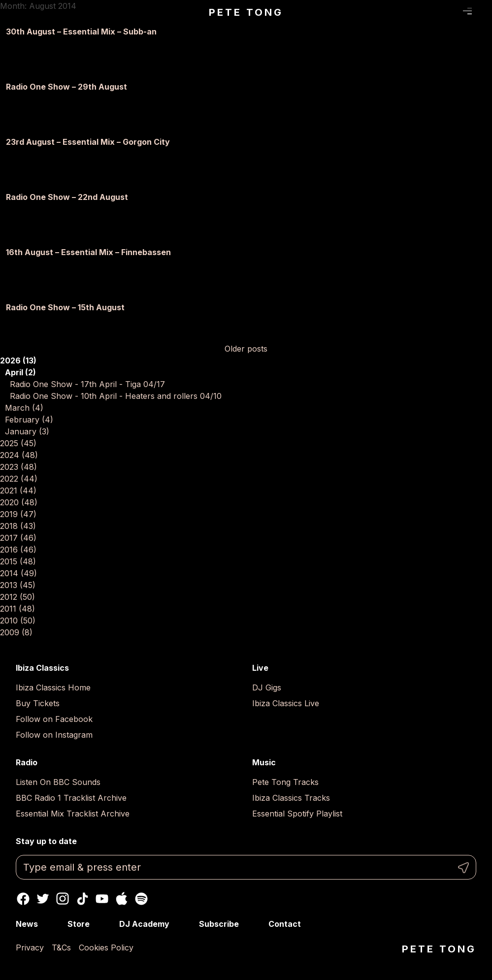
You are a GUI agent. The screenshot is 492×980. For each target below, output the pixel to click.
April (20, 372)
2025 (18, 443)
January (27, 431)
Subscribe (219, 924)
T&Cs (61, 947)
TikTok (82, 899)
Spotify (141, 899)
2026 (18, 360)
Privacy (30, 947)
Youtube (102, 899)
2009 (16, 632)
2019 (18, 514)
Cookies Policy (106, 947)
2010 (18, 621)
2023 (18, 467)
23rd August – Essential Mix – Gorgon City (88, 142)
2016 (18, 550)
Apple (122, 899)
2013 (18, 585)
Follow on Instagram (54, 735)
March (24, 408)
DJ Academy (144, 924)
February (29, 420)
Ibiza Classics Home (53, 687)
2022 (19, 479)
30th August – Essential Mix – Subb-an (81, 32)
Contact (285, 924)
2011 (17, 609)
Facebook (23, 899)
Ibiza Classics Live (286, 703)
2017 (18, 538)
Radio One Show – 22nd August (67, 197)
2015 (18, 561)
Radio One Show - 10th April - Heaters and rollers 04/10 (116, 396)
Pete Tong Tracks (285, 782)
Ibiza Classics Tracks (291, 798)
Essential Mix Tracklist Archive (73, 814)
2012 (17, 597)
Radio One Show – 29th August (66, 87)
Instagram (63, 899)
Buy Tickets (38, 703)
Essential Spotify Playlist (297, 814)
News (27, 924)
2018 (18, 526)
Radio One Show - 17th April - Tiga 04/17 (87, 384)
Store (79, 924)
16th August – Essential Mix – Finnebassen (88, 252)
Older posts (246, 349)
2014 (18, 573)
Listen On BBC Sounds (58, 782)
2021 (18, 490)
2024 (19, 455)
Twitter (43, 899)
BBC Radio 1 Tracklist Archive (71, 798)
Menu (468, 11)
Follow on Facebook (54, 719)
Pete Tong (246, 12)
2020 (19, 502)
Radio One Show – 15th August (65, 307)
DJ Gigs (267, 687)
